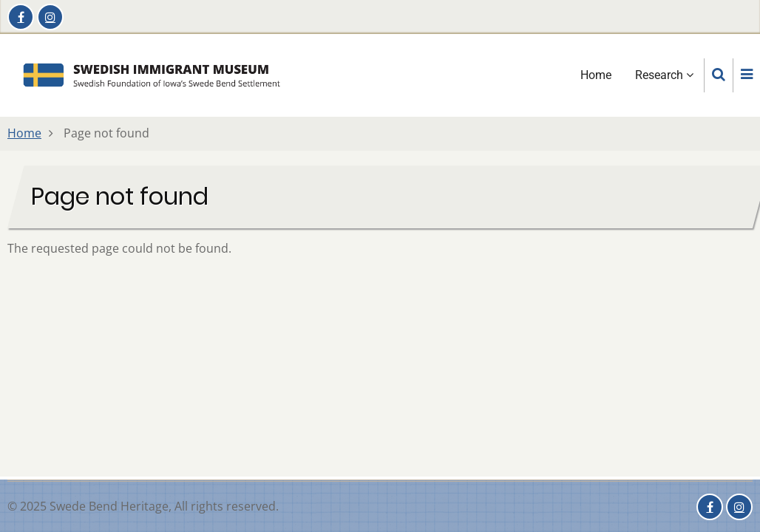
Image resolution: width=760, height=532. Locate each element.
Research (664, 75)
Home (596, 75)
